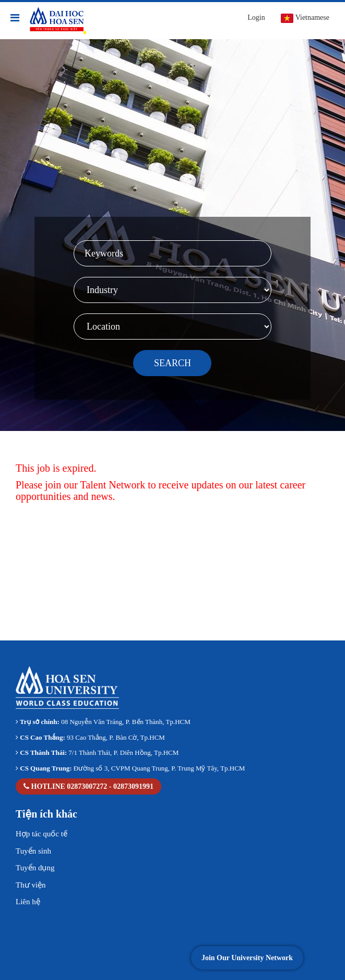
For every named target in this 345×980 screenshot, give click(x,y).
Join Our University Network (247, 958)
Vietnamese (305, 18)
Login (256, 17)
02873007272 (87, 786)
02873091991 (133, 786)
